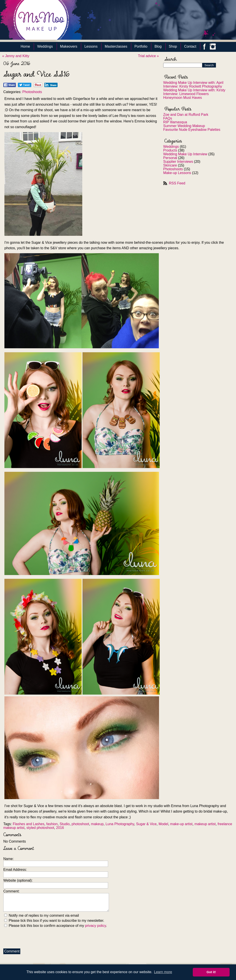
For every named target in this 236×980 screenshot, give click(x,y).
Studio (65, 824)
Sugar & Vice (146, 824)
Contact (190, 46)
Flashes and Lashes (29, 824)
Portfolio (141, 46)
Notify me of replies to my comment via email (42, 915)
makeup (97, 824)
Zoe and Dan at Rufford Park (186, 115)
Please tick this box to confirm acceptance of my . (56, 926)
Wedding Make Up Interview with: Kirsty (194, 90)
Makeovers (69, 46)
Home (25, 46)
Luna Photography (120, 824)
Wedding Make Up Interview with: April (193, 83)
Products (170, 150)
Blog (158, 46)
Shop (173, 46)
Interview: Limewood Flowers (186, 94)
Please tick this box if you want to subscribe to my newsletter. (54, 921)
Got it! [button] (211, 972)
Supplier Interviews (178, 162)
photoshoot (80, 824)
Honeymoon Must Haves (183, 98)
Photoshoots (173, 169)
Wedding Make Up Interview (185, 154)
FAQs (168, 118)
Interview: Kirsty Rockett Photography (193, 86)
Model (163, 824)
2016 (60, 828)
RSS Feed (177, 183)
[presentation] (37, 937)
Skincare (170, 165)
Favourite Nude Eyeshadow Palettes (192, 130)
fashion (52, 824)
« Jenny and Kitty (16, 56)
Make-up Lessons (177, 173)
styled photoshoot (40, 828)
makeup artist (205, 824)
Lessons (91, 46)
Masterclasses (116, 46)
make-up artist (181, 824)
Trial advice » (148, 56)
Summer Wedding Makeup (184, 126)
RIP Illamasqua (175, 122)
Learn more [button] (163, 972)
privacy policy (95, 926)
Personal (170, 158)
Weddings (45, 46)
